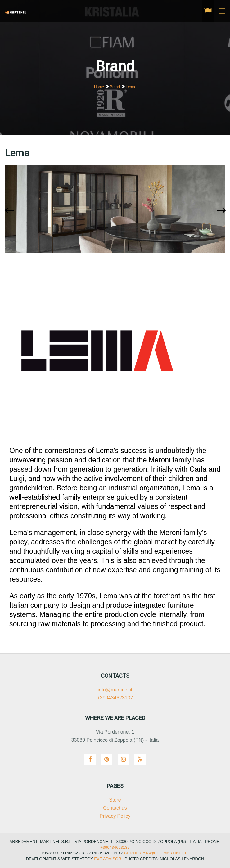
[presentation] (11, 211)
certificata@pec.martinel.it (156, 853)
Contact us (115, 808)
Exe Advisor (108, 859)
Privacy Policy (115, 816)
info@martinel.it (115, 690)
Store (115, 800)
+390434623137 (115, 698)
